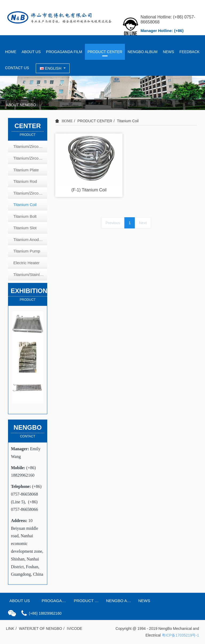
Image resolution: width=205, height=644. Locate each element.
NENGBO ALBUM (143, 52)
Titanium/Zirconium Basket (30, 146)
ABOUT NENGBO (21, 105)
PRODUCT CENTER (105, 52)
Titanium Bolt (25, 216)
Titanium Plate (26, 170)
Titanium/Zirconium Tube (30, 193)
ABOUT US (31, 52)
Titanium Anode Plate (30, 240)
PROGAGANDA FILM (64, 52)
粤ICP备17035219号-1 (180, 635)
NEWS (168, 52)
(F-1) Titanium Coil (89, 190)
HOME (11, 52)
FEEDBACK (189, 52)
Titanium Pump (27, 251)
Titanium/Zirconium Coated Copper (30, 158)
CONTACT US (17, 68)
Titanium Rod (25, 181)
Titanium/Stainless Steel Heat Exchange (30, 274)
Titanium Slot (25, 228)
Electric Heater (26, 263)
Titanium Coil (128, 121)
